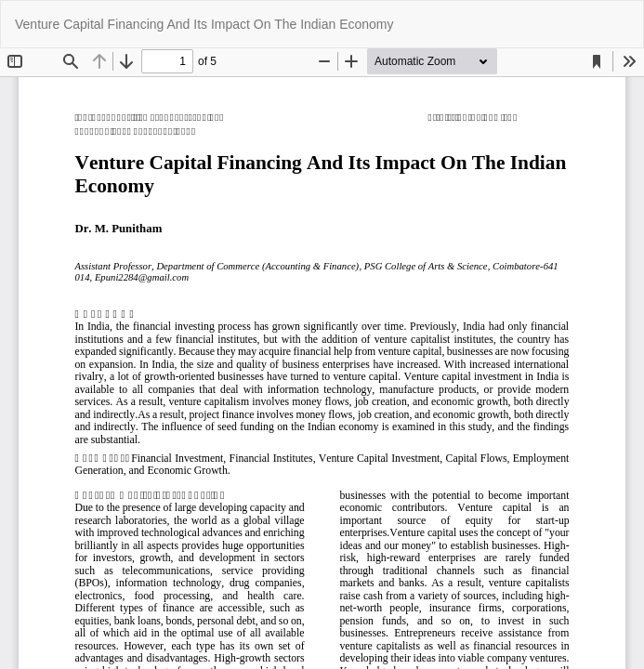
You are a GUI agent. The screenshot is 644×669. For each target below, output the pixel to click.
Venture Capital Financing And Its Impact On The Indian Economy (204, 24)
